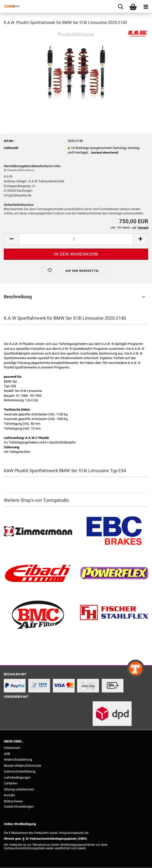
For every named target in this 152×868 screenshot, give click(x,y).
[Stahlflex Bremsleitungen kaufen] (114, 615)
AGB (7, 754)
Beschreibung (18, 297)
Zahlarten (11, 783)
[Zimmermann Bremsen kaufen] (38, 532)
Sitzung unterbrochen (19, 789)
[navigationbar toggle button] (146, 6)
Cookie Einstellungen (19, 807)
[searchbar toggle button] (120, 6)
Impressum (12, 748)
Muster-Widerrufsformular (22, 766)
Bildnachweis (13, 801)
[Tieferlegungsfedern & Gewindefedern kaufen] (38, 573)
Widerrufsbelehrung (18, 760)
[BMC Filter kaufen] (38, 615)
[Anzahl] (76, 239)
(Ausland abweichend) (105, 153)
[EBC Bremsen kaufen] (114, 532)
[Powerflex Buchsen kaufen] (114, 573)
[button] (11, 239)
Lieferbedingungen (17, 777)
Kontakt (9, 795)
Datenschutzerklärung (20, 771)
